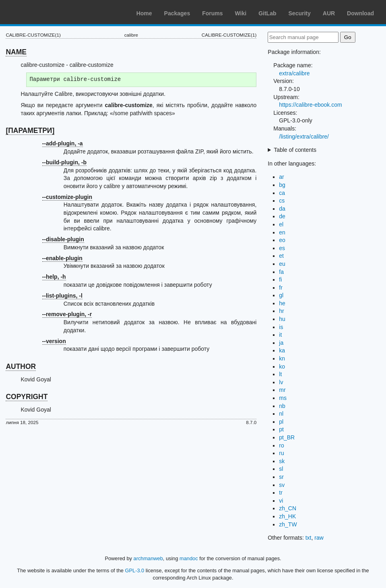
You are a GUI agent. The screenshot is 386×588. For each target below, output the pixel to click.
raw (319, 538)
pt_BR (287, 437)
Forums (212, 13)
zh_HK (287, 516)
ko (282, 366)
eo (282, 240)
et (281, 256)
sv (282, 485)
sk (282, 461)
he (282, 303)
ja (281, 343)
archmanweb (148, 558)
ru (281, 453)
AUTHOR (21, 366)
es (282, 248)
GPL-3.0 (135, 570)
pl (281, 422)
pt (281, 429)
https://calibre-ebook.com (310, 105)
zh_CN (288, 508)
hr (281, 311)
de (282, 216)
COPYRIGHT (27, 397)
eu (282, 264)
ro (281, 445)
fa (281, 272)
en (282, 232)
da (282, 209)
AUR (329, 13)
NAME (16, 52)
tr (281, 493)
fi (280, 280)
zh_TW (288, 524)
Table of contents (295, 150)
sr (281, 477)
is (281, 327)
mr (282, 390)
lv (281, 382)
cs (282, 201)
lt (280, 374)
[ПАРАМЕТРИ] (30, 130)
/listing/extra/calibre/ (304, 137)
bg (282, 185)
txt (309, 538)
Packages (177, 13)
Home (144, 13)
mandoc (189, 558)
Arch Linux (44, 12)
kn (282, 358)
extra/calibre (294, 73)
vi (281, 501)
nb (282, 406)
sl (281, 469)
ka (282, 350)
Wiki (241, 13)
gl (281, 295)
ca (282, 193)
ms (283, 398)
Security (300, 13)
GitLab (267, 13)
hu (282, 319)
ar (281, 177)
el (281, 224)
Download (360, 13)
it (280, 335)
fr (281, 288)
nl (281, 414)
